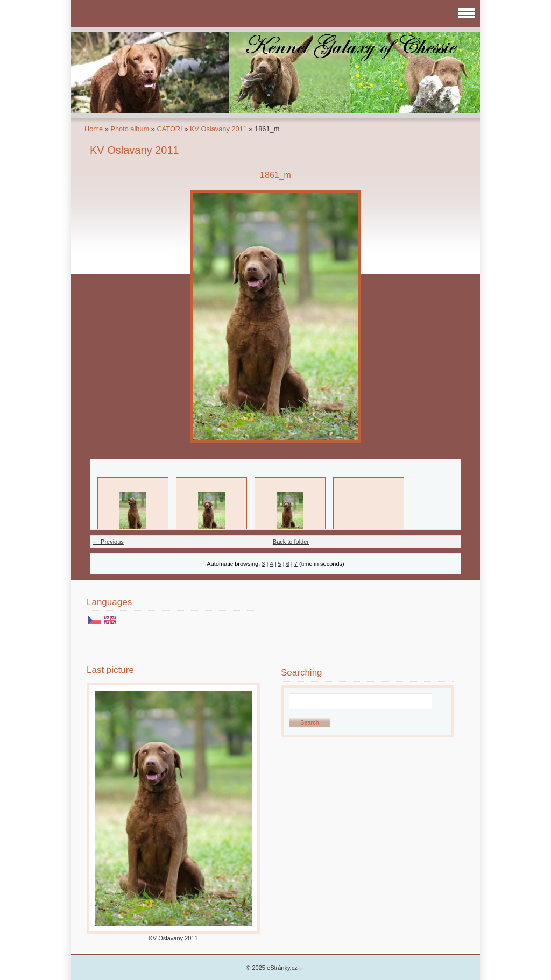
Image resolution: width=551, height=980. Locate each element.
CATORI (169, 129)
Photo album (130, 129)
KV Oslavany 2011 (218, 129)
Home (94, 129)
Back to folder (291, 542)
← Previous (108, 542)
